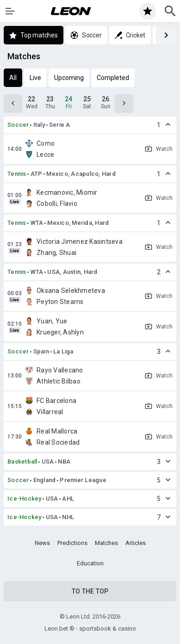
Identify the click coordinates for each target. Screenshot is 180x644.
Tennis (17, 174)
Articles (136, 543)
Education (90, 563)
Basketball (22, 461)
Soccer (18, 125)
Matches (106, 543)
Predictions (72, 543)
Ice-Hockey (25, 498)
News (42, 543)
